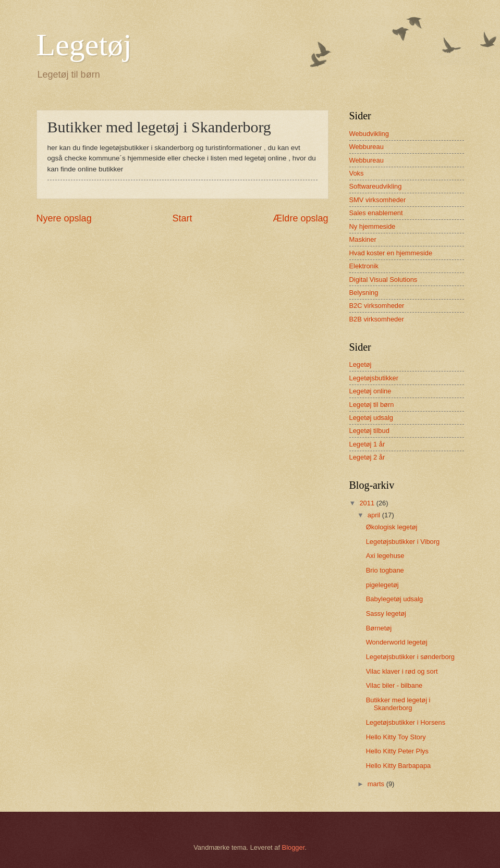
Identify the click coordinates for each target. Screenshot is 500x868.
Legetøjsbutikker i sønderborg (410, 657)
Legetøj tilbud (369, 431)
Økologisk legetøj (392, 527)
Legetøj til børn (372, 405)
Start (182, 218)
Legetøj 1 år (367, 444)
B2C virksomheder (377, 306)
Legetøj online (370, 391)
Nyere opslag (64, 218)
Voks (357, 173)
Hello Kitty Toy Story (396, 737)
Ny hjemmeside (373, 226)
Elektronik (364, 266)
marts (377, 784)
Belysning (364, 293)
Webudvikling (369, 134)
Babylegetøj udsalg (395, 599)
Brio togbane (385, 570)
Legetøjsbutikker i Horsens (406, 722)
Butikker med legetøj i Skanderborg (398, 704)
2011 (368, 503)
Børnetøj (379, 628)
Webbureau (367, 147)
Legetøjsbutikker (374, 378)
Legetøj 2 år (367, 457)
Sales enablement (376, 213)
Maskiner (363, 239)
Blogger (294, 847)
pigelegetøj (382, 585)
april (375, 515)
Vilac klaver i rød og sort (402, 671)
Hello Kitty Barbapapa (399, 766)
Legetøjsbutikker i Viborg (403, 542)
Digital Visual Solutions (383, 280)
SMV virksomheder (378, 200)
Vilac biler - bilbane (394, 685)
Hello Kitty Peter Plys (397, 751)
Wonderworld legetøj (397, 642)
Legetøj (84, 45)
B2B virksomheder (377, 319)
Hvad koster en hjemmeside (391, 253)
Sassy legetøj (386, 613)
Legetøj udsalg (371, 418)
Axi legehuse (385, 556)
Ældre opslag (300, 218)
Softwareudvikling (376, 186)
